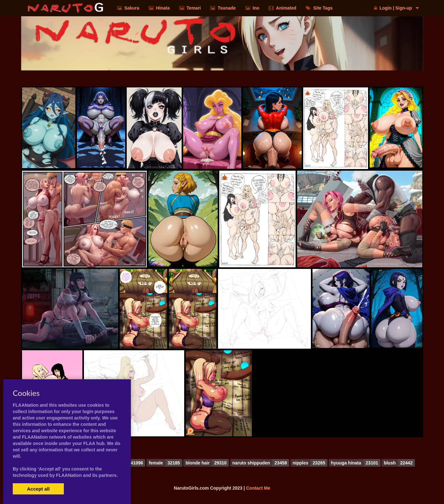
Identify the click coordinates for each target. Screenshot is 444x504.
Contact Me (258, 488)
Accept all (38, 489)
